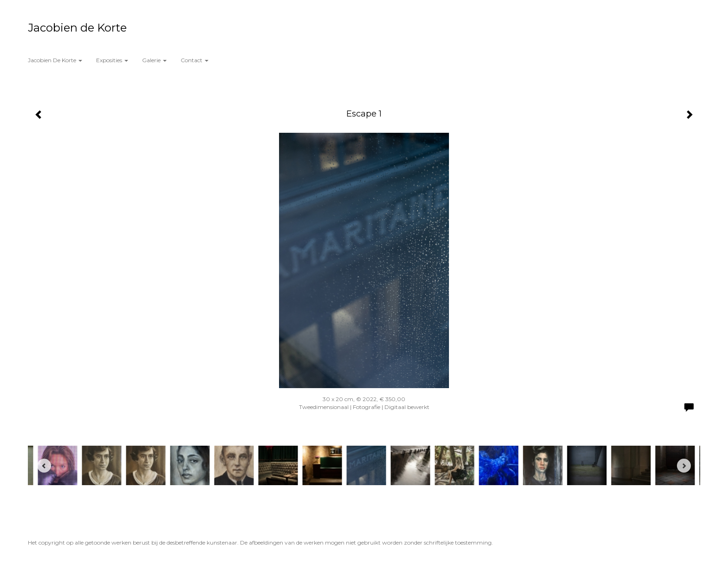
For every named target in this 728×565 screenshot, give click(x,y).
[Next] (684, 466)
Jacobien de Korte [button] (55, 60)
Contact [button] (195, 60)
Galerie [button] (154, 60)
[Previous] (44, 466)
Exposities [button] (112, 60)
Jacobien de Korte (77, 28)
